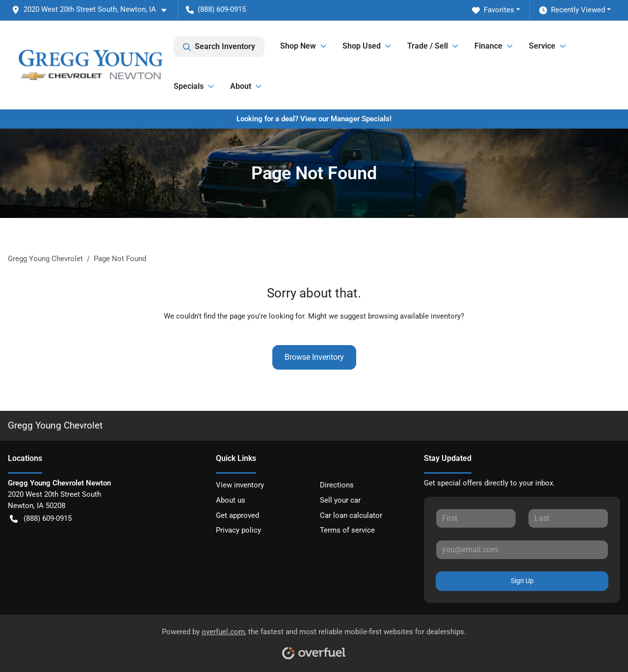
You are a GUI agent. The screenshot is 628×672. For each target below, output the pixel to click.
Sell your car (340, 500)
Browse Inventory (314, 357)
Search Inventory (219, 47)
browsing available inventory (414, 316)
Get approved (237, 515)
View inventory (240, 485)
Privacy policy (238, 530)
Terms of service (347, 530)
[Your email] (522, 550)
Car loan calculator (351, 515)
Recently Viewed (572, 10)
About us (231, 500)
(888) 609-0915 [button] (216, 9)
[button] (93, 10)
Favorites (493, 10)
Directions (337, 485)
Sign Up (522, 581)
